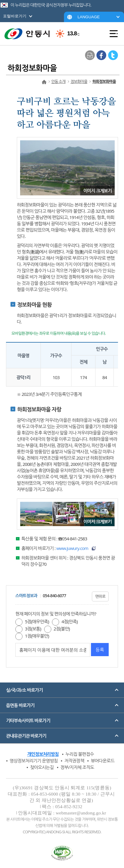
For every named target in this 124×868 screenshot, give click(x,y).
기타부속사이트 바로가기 (28, 720)
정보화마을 (79, 81)
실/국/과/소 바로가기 (24, 690)
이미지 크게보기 (97, 191)
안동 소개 (58, 81)
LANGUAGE (89, 17)
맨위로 (100, 596)
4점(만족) (70, 621)
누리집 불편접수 (80, 754)
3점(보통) (33, 629)
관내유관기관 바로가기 (26, 736)
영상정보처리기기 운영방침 (34, 761)
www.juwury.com (72, 548)
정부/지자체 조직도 (77, 767)
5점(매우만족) (37, 621)
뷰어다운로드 (103, 761)
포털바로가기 (15, 16)
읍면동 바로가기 (20, 705)
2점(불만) (62, 629)
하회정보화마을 (104, 81)
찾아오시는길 (42, 767)
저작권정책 (74, 761)
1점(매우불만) (37, 636)
